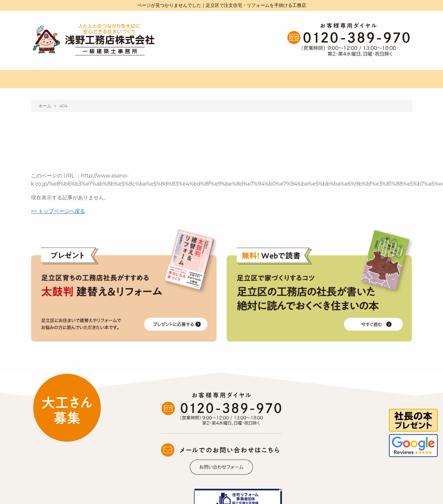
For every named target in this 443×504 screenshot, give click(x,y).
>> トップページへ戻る (58, 211)
